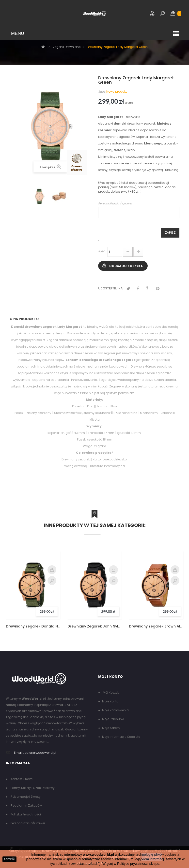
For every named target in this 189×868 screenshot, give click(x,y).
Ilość (102, 251)
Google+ (148, 288)
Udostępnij (138, 288)
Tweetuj (128, 288)
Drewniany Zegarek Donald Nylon (33, 626)
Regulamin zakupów (26, 805)
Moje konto (110, 701)
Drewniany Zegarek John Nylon (94, 626)
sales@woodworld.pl (40, 753)
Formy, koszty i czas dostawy (32, 788)
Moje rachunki (113, 719)
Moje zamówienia (115, 710)
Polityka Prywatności (25, 814)
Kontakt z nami (22, 779)
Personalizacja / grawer (115, 203)
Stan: (102, 92)
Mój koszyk (110, 692)
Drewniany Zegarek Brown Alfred (156, 626)
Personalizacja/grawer (27, 823)
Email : (19, 753)
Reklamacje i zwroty (25, 797)
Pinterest (158, 288)
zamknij (9, 859)
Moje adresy (111, 728)
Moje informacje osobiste (121, 737)
